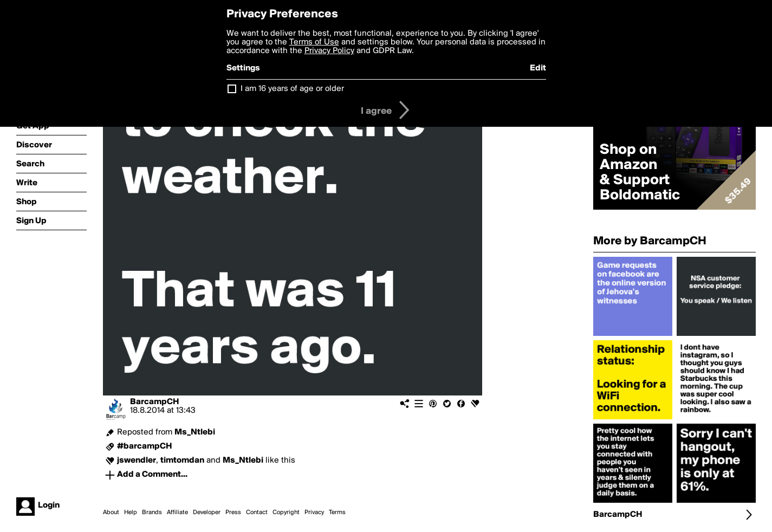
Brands (152, 512)
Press (233, 512)
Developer (207, 512)
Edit (538, 68)
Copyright (286, 512)
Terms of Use (314, 42)
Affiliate (177, 512)
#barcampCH (144, 446)
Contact (257, 512)
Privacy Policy (329, 51)
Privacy (314, 512)
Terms (337, 512)
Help (131, 512)
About (111, 512)
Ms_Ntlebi (195, 432)
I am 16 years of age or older (292, 89)
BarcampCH (154, 402)
